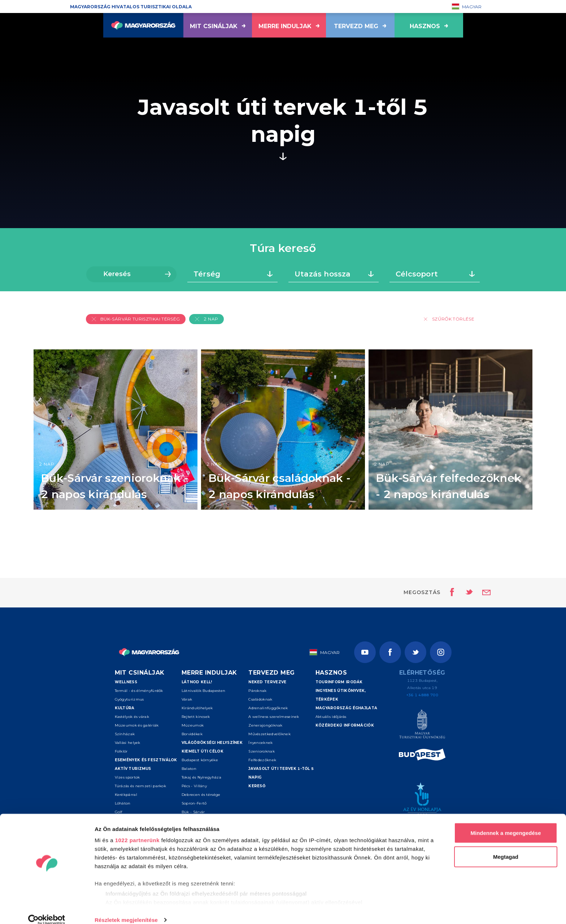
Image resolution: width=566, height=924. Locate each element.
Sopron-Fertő (194, 803)
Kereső (257, 786)
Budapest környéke (200, 760)
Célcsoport (417, 274)
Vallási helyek (128, 743)
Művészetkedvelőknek (269, 734)
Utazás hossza (323, 274)
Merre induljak (289, 26)
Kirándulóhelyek (197, 708)
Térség (207, 274)
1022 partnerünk (137, 830)
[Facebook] (390, 652)
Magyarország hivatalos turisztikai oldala (131, 7)
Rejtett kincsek (196, 717)
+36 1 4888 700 (422, 695)
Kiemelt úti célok (203, 751)
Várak (187, 699)
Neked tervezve (267, 682)
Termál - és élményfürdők (139, 691)
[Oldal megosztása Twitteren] (465, 593)
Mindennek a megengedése (506, 823)
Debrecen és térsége (201, 795)
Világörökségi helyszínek (212, 743)
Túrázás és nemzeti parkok (141, 786)
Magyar (467, 6)
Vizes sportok (127, 777)
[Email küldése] (486, 592)
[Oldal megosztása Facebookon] (450, 593)
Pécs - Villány (194, 786)
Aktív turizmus (133, 769)
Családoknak (260, 699)
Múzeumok (193, 725)
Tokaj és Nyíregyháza (201, 777)
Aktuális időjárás (331, 717)
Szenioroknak (262, 751)
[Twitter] (415, 652)
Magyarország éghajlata (347, 708)
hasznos (429, 26)
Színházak (125, 734)
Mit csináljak (218, 26)
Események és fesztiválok (146, 760)
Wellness (126, 682)
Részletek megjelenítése (126, 910)
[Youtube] (365, 652)
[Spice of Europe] (422, 756)
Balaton (189, 769)
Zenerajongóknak (265, 725)
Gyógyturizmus (129, 699)
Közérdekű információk (345, 725)
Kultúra (125, 708)
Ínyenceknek (260, 743)
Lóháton (123, 803)
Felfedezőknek (262, 760)
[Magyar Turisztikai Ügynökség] (422, 725)
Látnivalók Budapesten (203, 691)
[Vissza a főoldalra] (143, 25)
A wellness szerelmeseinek (274, 717)
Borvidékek (192, 734)
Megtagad (506, 847)
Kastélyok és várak (132, 717)
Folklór (121, 751)
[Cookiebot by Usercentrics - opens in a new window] (47, 910)
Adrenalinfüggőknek (268, 708)
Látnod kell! (197, 682)
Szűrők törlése (449, 319)
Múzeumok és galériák (137, 725)
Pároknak (257, 691)
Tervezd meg (360, 26)
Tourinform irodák (339, 682)
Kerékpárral (126, 795)
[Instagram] (441, 652)
